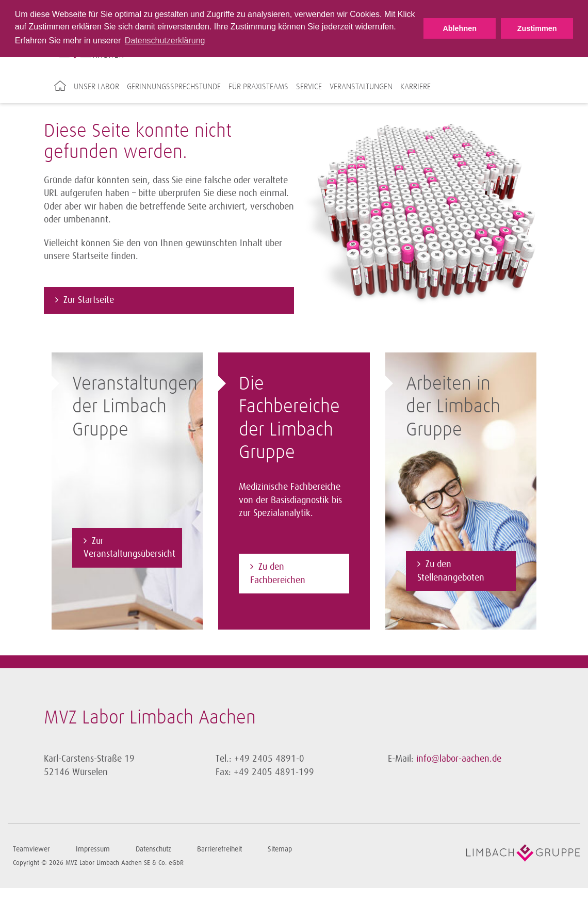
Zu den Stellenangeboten (451, 570)
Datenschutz (153, 849)
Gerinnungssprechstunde (174, 87)
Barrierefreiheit (219, 849)
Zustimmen (537, 28)
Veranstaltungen (361, 87)
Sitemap (280, 849)
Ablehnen (460, 28)
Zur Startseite (89, 299)
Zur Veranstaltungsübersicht (129, 547)
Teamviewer (31, 849)
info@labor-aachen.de (459, 758)
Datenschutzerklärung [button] (165, 41)
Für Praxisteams (258, 87)
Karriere (415, 87)
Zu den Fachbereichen (278, 573)
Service (309, 87)
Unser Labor (96, 87)
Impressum (93, 849)
